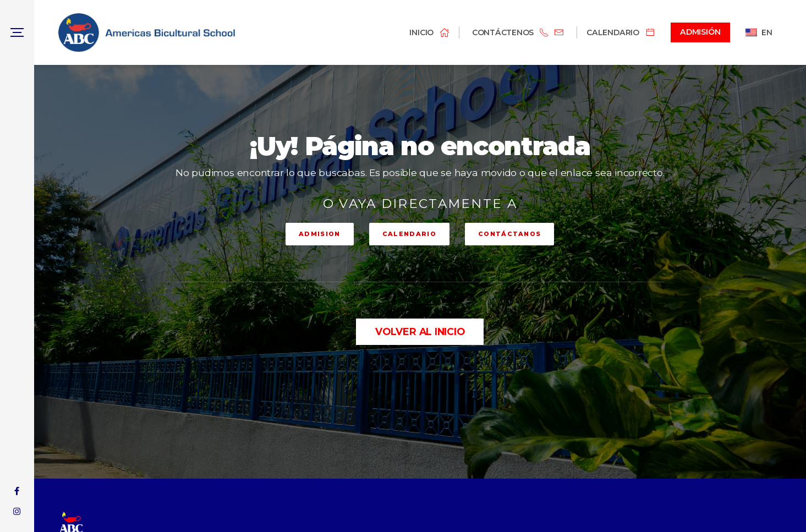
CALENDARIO (409, 234)
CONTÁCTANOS (510, 234)
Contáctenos (503, 32)
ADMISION (320, 234)
